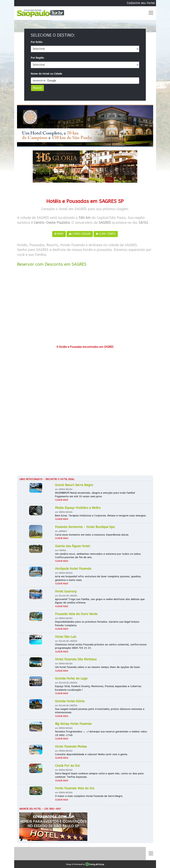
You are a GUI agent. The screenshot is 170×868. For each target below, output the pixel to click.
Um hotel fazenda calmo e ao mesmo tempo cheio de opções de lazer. (98, 667)
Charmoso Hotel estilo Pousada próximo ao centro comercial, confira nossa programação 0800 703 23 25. (101, 646)
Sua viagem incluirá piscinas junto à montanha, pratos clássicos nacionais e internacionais (100, 711)
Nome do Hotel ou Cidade (46, 74)
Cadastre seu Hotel (141, 3)
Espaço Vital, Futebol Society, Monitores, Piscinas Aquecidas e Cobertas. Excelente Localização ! (98, 688)
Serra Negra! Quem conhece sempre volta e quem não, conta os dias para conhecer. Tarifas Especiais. (99, 775)
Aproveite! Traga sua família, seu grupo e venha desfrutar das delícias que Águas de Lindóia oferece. (100, 601)
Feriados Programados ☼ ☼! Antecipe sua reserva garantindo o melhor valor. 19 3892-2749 (101, 733)
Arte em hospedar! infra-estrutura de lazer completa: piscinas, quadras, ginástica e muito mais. (98, 578)
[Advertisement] (85, 307)
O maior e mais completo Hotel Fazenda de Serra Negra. (89, 796)
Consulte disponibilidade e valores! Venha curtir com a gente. (91, 754)
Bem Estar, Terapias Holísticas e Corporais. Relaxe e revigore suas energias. (101, 516)
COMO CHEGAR (80, 234)
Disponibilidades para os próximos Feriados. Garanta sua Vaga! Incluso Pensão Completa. (97, 624)
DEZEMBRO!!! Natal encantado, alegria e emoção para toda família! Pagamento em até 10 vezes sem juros (95, 495)
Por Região (37, 58)
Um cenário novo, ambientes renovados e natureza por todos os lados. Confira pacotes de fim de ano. (98, 556)
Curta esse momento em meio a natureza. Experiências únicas (92, 535)
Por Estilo (37, 42)
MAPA (59, 234)
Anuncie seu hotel (30, 809)
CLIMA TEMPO (106, 234)
